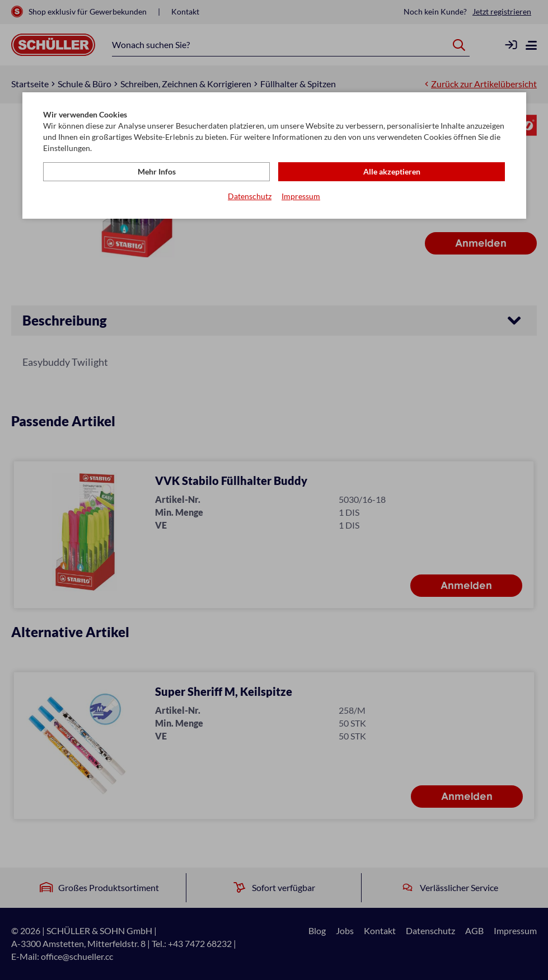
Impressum (301, 196)
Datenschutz (250, 196)
